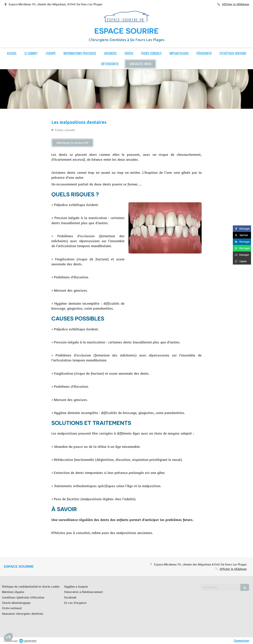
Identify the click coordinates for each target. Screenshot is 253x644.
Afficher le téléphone (236, 4)
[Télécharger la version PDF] (72, 143)
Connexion (241, 640)
